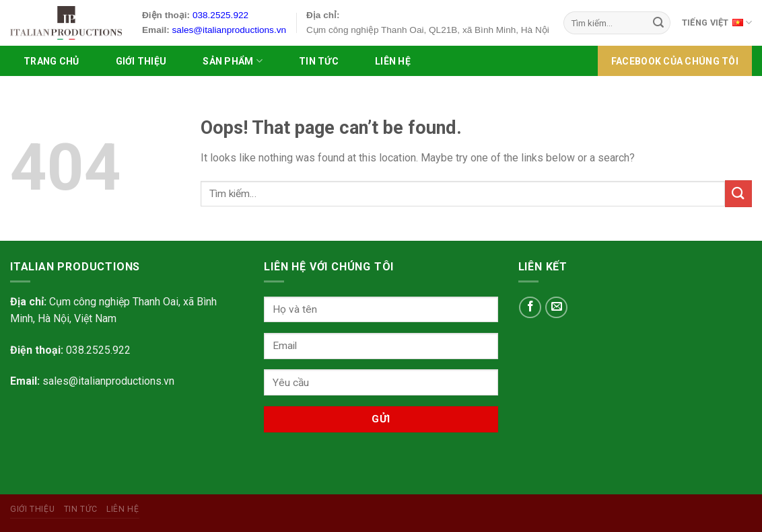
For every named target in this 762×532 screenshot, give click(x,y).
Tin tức (319, 61)
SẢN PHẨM (233, 61)
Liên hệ (393, 61)
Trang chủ (51, 61)
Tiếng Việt (717, 22)
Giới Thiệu (141, 61)
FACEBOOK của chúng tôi (675, 61)
